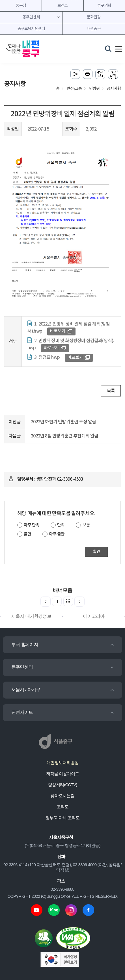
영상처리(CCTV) (63, 785)
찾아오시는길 (62, 796)
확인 (96, 552)
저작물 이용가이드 (63, 774)
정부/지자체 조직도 (62, 818)
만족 (61, 525)
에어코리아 (94, 616)
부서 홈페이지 (25, 644)
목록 (111, 391)
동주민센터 (22, 667)
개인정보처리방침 (62, 763)
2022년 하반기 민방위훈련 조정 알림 (63, 422)
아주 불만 (57, 534)
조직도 (63, 807)
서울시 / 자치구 (26, 690)
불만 (27, 534)
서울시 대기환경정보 (31, 616)
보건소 (63, 6)
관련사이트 (22, 712)
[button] (79, 602)
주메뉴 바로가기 (63, 0)
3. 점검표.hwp (47, 357)
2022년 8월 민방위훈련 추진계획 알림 (64, 436)
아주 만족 (32, 525)
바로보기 (58, 331)
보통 (86, 525)
